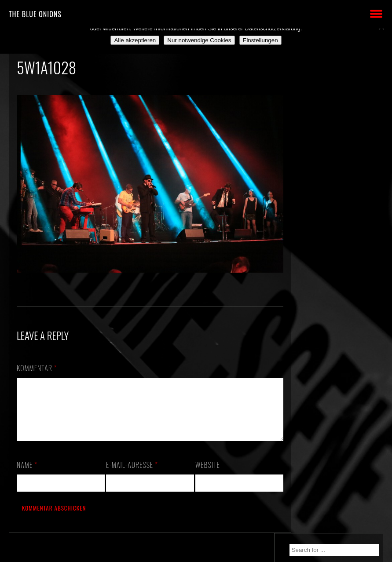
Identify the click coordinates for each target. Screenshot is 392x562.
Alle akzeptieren (135, 40)
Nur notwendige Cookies (199, 40)
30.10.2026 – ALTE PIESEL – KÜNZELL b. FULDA (341, 117)
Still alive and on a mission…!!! (331, 185)
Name (27, 472)
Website (204, 472)
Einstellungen (260, 40)
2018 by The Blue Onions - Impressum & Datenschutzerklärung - (196, 557)
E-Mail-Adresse (130, 472)
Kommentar (37, 365)
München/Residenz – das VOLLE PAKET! (341, 143)
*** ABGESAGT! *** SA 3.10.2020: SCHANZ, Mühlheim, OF (337, 216)
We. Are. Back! (325, 164)
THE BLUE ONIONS (35, 14)
